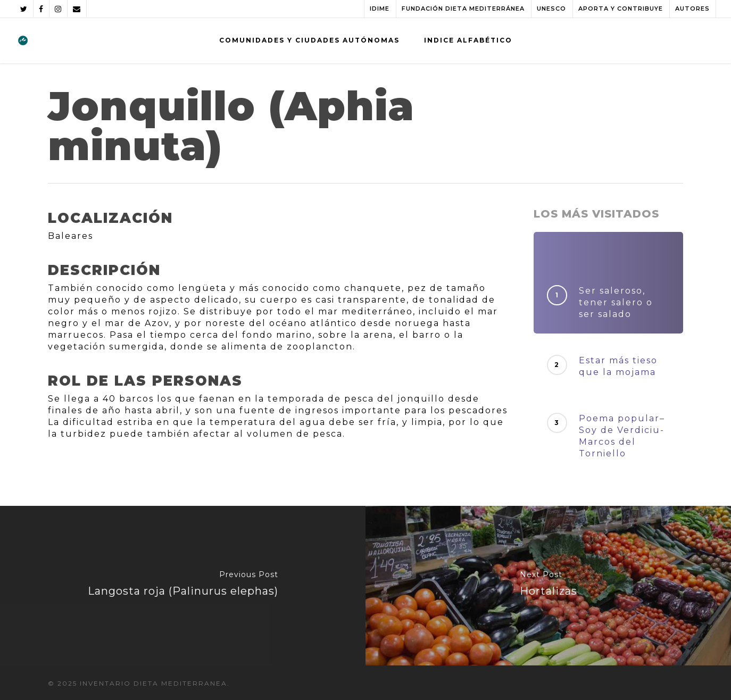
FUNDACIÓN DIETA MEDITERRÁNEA (463, 9)
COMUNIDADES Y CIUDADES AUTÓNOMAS (309, 40)
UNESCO (551, 9)
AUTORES (692, 9)
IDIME (380, 9)
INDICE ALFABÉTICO (468, 40)
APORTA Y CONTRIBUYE (621, 9)
